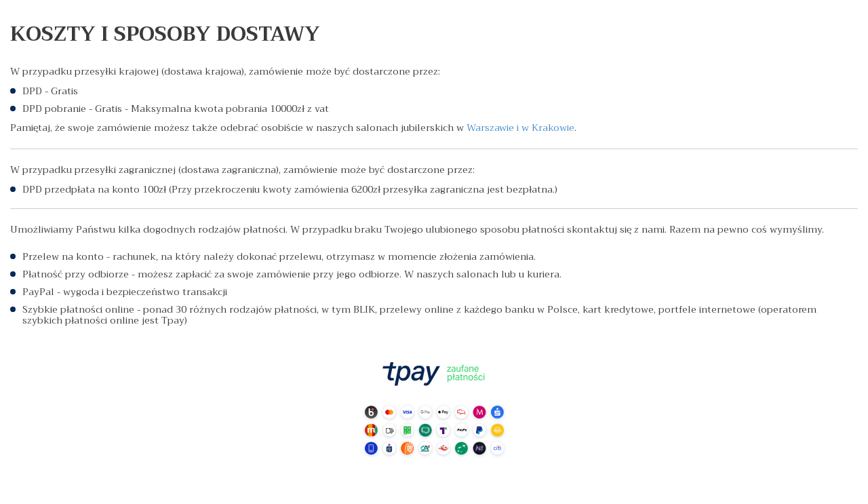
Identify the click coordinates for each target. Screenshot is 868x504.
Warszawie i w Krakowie (520, 128)
